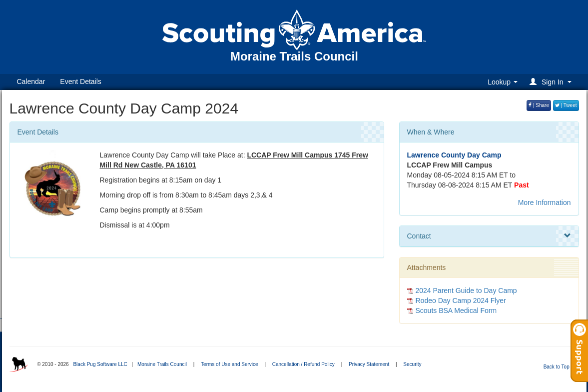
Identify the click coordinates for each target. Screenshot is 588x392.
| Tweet (566, 105)
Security (412, 364)
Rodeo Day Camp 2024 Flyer (461, 300)
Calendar (31, 81)
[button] (552, 82)
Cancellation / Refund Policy (303, 364)
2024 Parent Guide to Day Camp (466, 290)
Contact (489, 236)
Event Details (80, 81)
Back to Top (560, 367)
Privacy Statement (369, 364)
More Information (545, 202)
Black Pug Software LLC (100, 364)
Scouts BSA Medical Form (456, 310)
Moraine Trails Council (162, 364)
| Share (539, 105)
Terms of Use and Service (230, 364)
